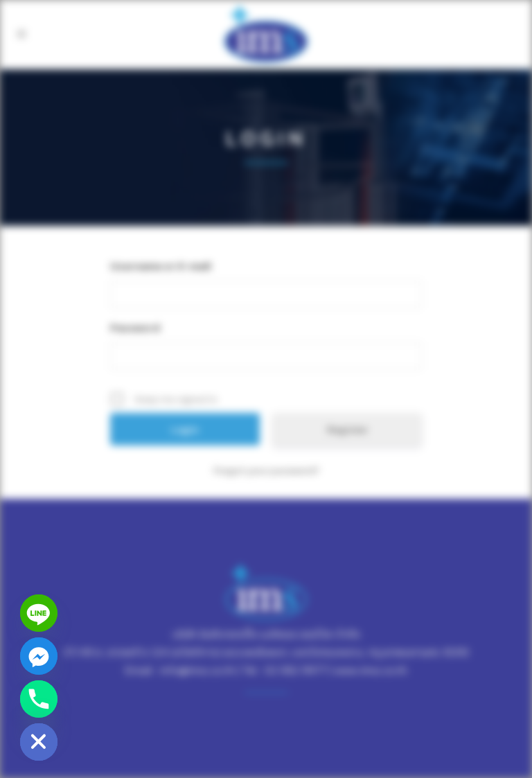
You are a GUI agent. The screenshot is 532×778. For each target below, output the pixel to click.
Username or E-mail (161, 266)
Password (135, 327)
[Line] (39, 613)
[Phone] (39, 699)
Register (347, 429)
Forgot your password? (266, 470)
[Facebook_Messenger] (39, 656)
